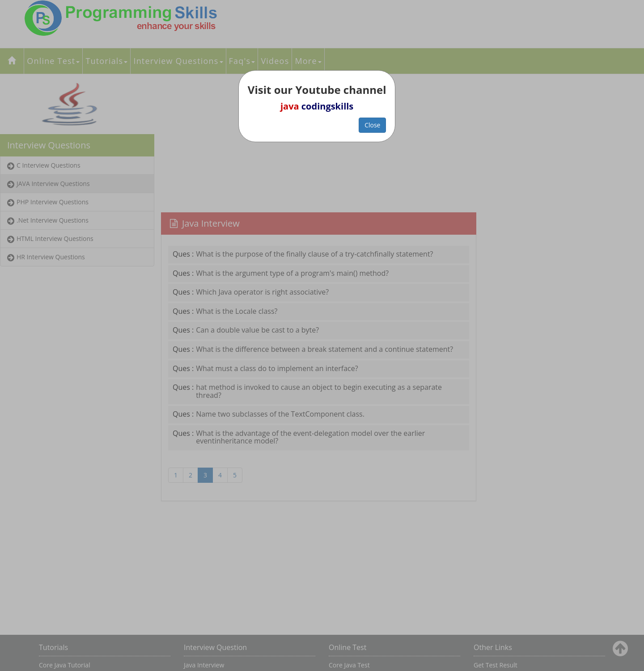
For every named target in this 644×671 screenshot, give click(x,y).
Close (372, 125)
